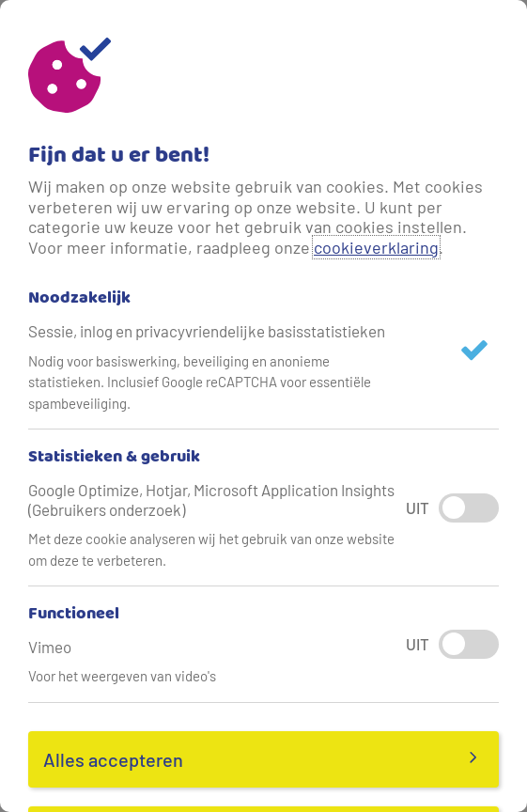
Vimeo (50, 647)
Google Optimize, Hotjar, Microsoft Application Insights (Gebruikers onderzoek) (211, 499)
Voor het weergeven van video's (122, 676)
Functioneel (74, 615)
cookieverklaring (376, 247)
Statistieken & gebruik (114, 458)
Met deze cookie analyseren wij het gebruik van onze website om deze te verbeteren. (211, 549)
